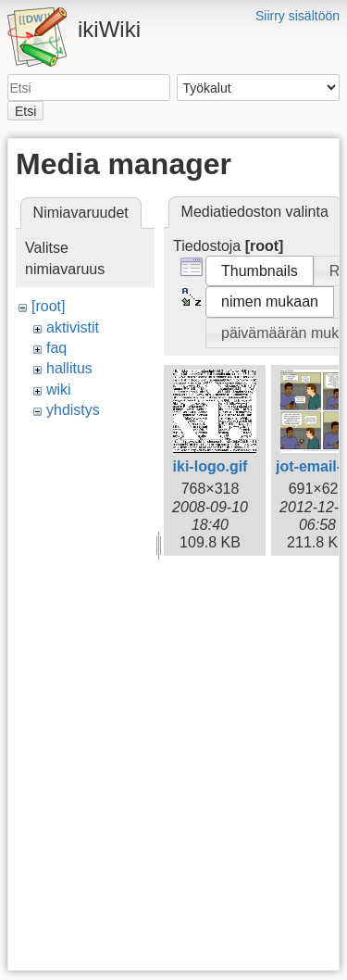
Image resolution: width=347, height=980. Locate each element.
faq (56, 348)
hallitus (69, 368)
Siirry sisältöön (297, 16)
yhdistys (73, 410)
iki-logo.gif (211, 466)
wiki (59, 389)
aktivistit (73, 327)
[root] (48, 306)
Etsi (25, 111)
